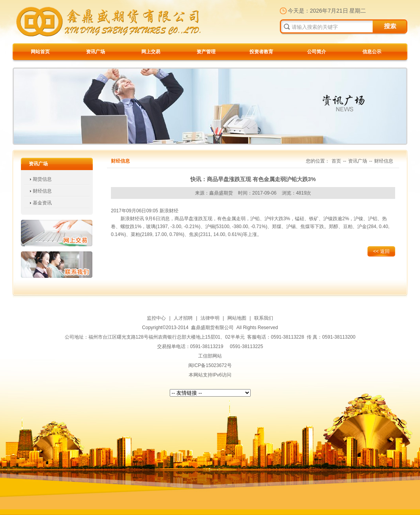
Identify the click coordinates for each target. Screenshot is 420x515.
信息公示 (372, 52)
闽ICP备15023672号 (210, 365)
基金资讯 (42, 203)
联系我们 (57, 265)
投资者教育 (261, 52)
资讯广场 (96, 52)
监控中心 (156, 318)
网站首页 (40, 52)
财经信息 (42, 191)
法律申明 (210, 318)
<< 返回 (381, 251)
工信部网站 (210, 356)
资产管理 (206, 52)
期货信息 (42, 179)
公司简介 (317, 52)
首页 (336, 161)
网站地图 (237, 318)
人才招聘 (183, 318)
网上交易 (151, 52)
